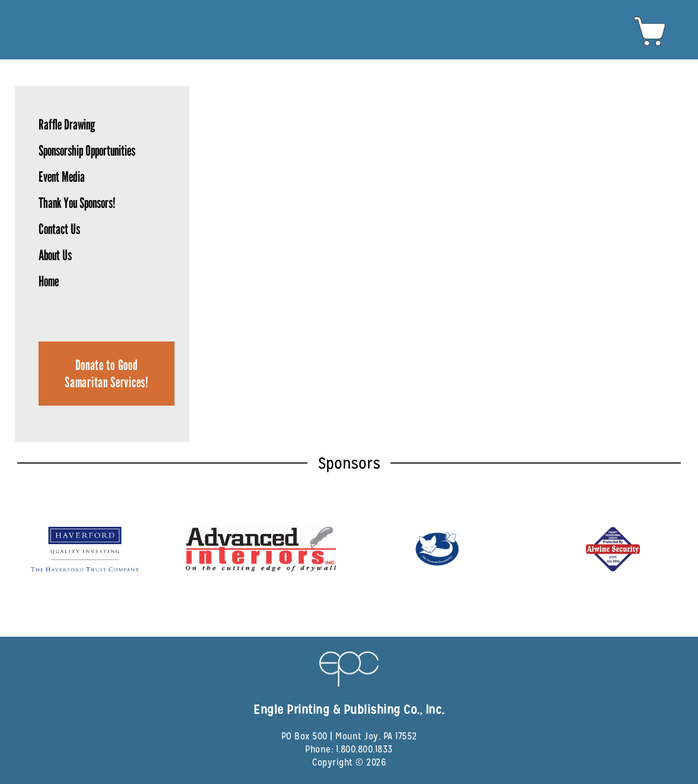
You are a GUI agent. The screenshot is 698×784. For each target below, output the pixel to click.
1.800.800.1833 (364, 749)
